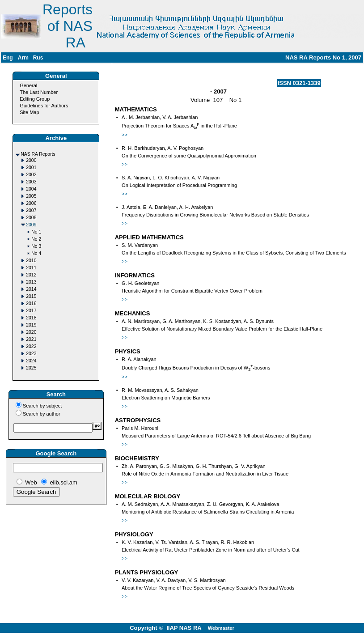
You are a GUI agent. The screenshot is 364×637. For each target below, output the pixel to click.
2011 (31, 268)
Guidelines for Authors (44, 106)
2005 (31, 196)
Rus (38, 58)
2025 (31, 368)
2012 (31, 275)
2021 (31, 339)
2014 (31, 289)
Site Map (29, 112)
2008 (31, 218)
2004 (31, 189)
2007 (31, 210)
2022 (31, 346)
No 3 (36, 246)
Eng (8, 58)
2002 (31, 175)
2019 (31, 325)
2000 (31, 160)
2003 (31, 182)
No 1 (36, 232)
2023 (31, 354)
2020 (31, 332)
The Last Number (39, 92)
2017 (31, 311)
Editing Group (35, 99)
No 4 (36, 253)
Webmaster (221, 628)
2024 (31, 361)
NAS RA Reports (38, 154)
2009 (31, 225)
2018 (31, 318)
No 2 (36, 239)
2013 (31, 282)
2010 (31, 261)
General (28, 85)
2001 (31, 168)
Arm (23, 58)
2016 (31, 304)
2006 (31, 203)
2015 (31, 296)
